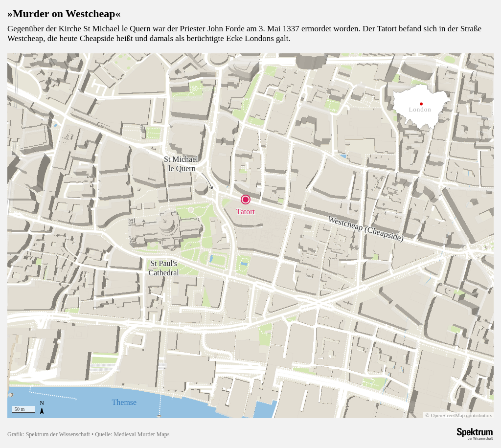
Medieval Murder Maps (139, 434)
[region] (250, 235)
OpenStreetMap (449, 414)
